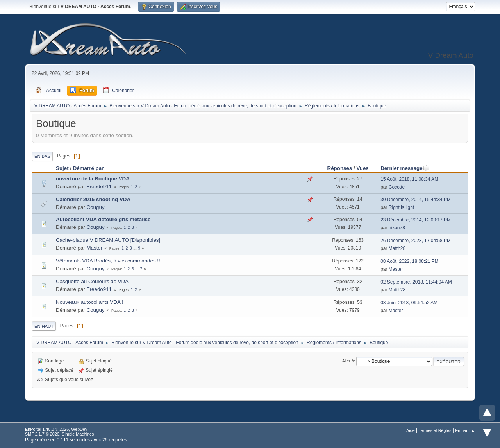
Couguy (96, 207)
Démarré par (88, 168)
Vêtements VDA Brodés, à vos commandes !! (108, 261)
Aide (411, 430)
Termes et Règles (435, 430)
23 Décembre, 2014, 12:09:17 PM (416, 220)
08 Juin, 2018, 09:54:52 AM (409, 303)
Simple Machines (78, 434)
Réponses (340, 168)
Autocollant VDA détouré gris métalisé (103, 219)
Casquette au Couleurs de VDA (92, 281)
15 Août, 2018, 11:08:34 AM (409, 179)
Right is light (401, 207)
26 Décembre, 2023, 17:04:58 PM (416, 241)
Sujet (62, 168)
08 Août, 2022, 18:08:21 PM (410, 261)
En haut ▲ (465, 430)
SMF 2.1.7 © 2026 (42, 434)
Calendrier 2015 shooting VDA (93, 199)
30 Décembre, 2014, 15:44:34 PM (416, 200)
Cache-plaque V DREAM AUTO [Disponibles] (108, 240)
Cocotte (397, 187)
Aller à (348, 361)
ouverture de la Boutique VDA (93, 179)
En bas (42, 156)
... (135, 248)
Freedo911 (99, 187)
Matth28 (397, 248)
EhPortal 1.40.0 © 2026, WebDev (56, 429)
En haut (44, 326)
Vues (362, 168)
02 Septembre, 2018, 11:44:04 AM (416, 282)
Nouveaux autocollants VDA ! (90, 302)
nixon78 (397, 228)
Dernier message (405, 168)
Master (95, 248)
